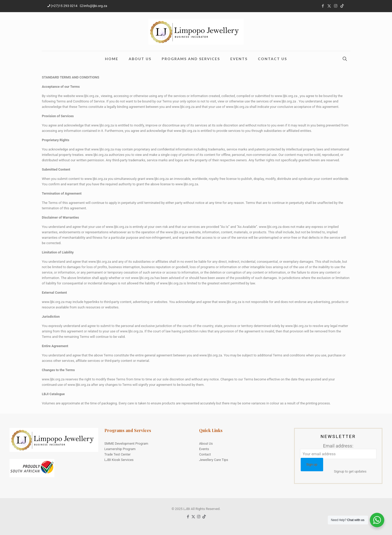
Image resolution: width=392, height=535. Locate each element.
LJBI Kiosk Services (119, 460)
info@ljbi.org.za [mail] (95, 6)
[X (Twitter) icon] (329, 6)
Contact (205, 454)
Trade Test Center (118, 454)
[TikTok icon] (342, 6)
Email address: (338, 451)
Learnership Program (120, 449)
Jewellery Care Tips (214, 460)
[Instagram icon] (336, 6)
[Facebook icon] (323, 6)
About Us (206, 444)
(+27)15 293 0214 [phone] (64, 6)
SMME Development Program (126, 444)
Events (204, 449)
